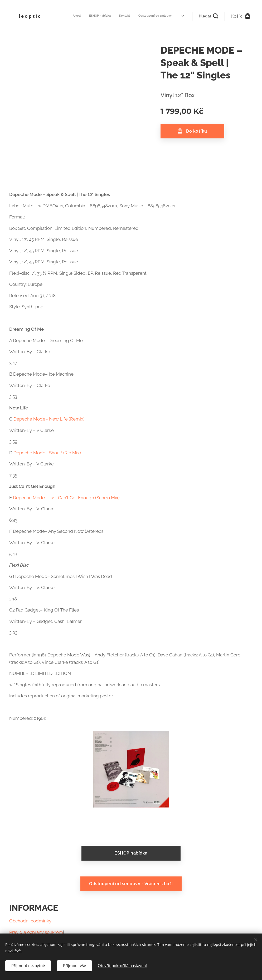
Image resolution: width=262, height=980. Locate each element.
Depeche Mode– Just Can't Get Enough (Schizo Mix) (66, 498)
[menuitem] (117, 16)
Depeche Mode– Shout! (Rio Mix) (47, 453)
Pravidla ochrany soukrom (36, 932)
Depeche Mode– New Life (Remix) (49, 419)
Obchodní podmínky (30, 921)
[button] (208, 16)
